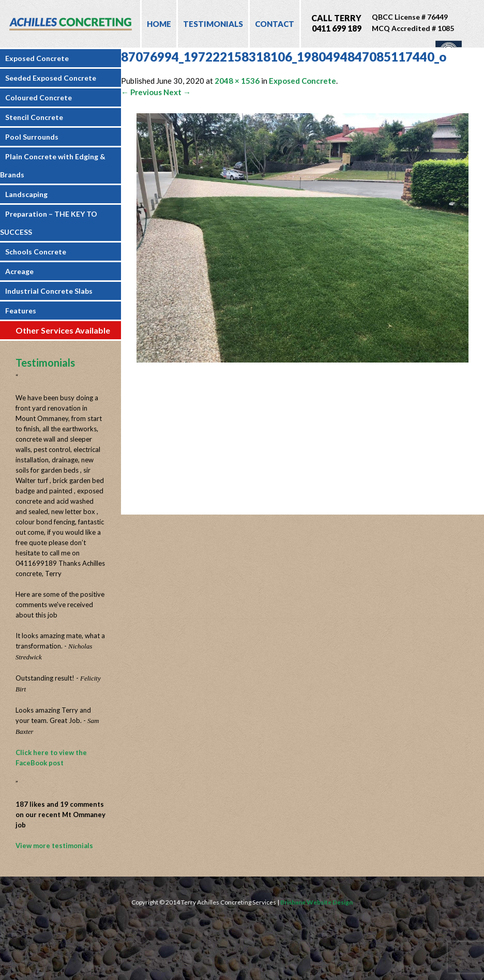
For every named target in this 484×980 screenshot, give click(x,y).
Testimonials (213, 24)
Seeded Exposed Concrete (51, 78)
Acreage (19, 271)
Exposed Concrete (37, 58)
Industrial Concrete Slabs (49, 291)
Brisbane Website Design (316, 902)
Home (159, 24)
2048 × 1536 (237, 81)
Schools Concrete (36, 252)
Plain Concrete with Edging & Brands (53, 165)
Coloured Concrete (39, 97)
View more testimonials (54, 846)
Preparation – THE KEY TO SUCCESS (49, 223)
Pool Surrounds (32, 137)
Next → (177, 92)
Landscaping (26, 194)
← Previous (141, 92)
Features (21, 311)
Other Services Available (63, 330)
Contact (275, 24)
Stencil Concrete (34, 117)
